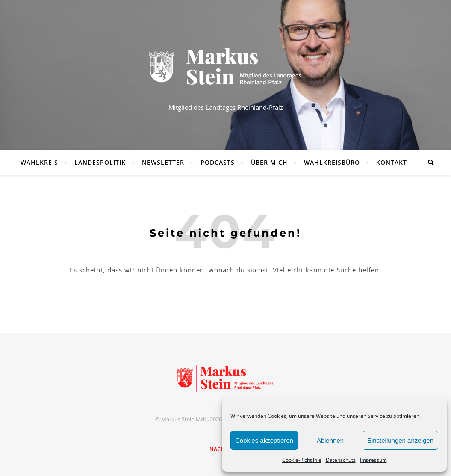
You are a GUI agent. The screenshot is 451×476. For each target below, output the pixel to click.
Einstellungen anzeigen (400, 440)
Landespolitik (100, 162)
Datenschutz (341, 460)
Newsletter (163, 162)
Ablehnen (330, 440)
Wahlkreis (39, 162)
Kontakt (392, 162)
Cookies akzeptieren (264, 440)
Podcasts (218, 162)
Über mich (269, 162)
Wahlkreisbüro (332, 162)
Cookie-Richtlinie (302, 460)
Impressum (373, 460)
